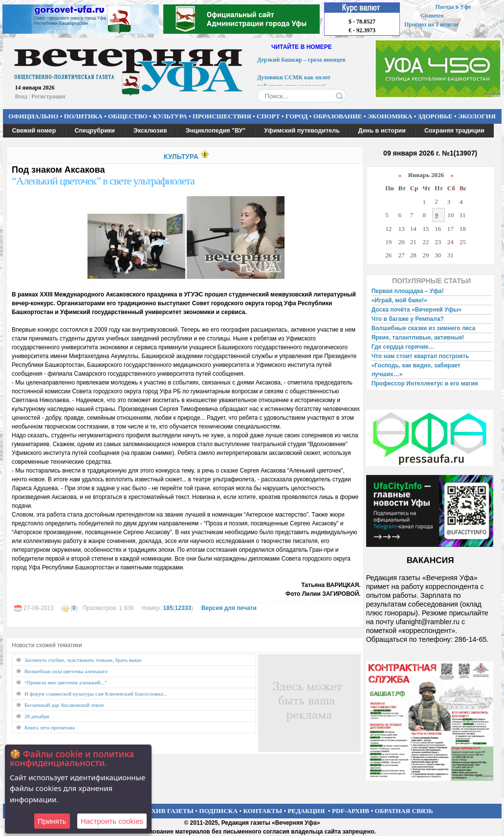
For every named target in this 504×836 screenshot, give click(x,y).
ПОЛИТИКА (83, 116)
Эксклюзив (150, 131)
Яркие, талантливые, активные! (418, 338)
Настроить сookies (112, 821)
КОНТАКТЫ (263, 811)
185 (168, 608)
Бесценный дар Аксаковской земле (64, 705)
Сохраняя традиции (454, 131)
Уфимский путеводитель (302, 131)
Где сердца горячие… (403, 347)
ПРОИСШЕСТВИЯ (222, 116)
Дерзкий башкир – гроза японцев (301, 61)
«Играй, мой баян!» (399, 300)
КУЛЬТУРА (170, 116)
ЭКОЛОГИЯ (477, 116)
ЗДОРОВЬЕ (435, 116)
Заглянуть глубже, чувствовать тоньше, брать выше (83, 660)
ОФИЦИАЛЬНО (33, 116)
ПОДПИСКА (218, 811)
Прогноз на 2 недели (431, 24)
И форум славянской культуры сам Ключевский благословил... (96, 694)
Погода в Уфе (453, 7)
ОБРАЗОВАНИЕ (338, 116)
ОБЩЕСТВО (128, 116)
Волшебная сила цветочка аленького (66, 671)
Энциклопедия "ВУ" (216, 131)
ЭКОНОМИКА (390, 116)
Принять (52, 821)
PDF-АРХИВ (351, 811)
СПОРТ (268, 116)
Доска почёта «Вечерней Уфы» (417, 310)
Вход (21, 96)
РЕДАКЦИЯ (306, 811)
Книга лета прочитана (50, 727)
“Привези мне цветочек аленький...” (66, 682)
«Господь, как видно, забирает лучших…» (416, 370)
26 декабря (37, 716)
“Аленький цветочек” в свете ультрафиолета (103, 181)
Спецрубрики (95, 131)
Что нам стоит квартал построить (420, 356)
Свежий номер (34, 131)
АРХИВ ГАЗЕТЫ (168, 811)
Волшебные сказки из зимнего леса (424, 328)
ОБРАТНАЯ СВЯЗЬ (404, 811)
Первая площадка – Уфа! (408, 291)
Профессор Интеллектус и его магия (425, 384)
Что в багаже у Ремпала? (408, 319)
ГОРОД (296, 116)
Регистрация (48, 96)
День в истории (382, 131)
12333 (183, 608)
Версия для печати (229, 608)
